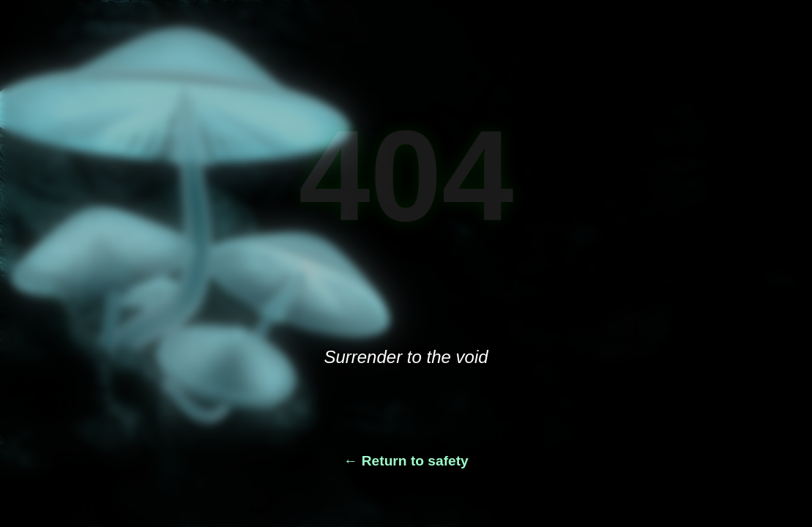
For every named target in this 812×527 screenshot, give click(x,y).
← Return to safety (406, 461)
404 (406, 176)
